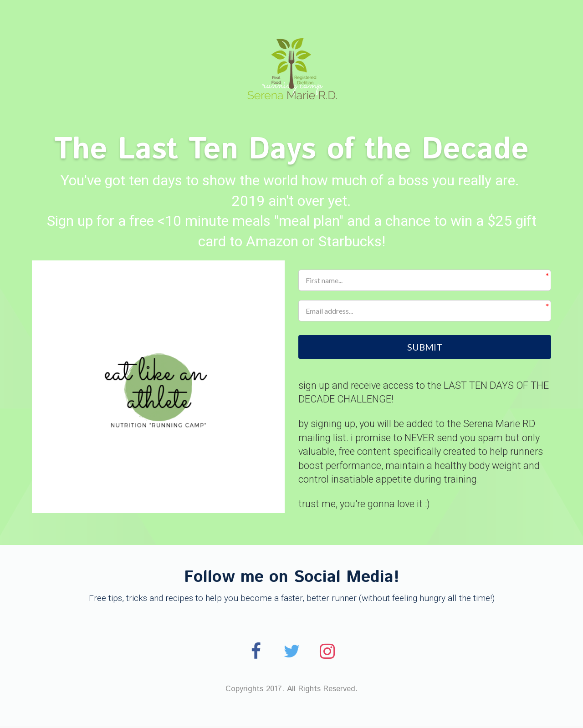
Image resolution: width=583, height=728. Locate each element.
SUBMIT (425, 347)
